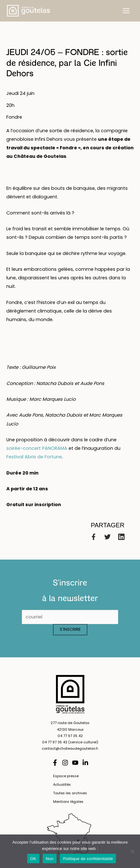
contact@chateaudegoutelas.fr (70, 749)
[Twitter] (107, 537)
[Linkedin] (121, 537)
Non (50, 859)
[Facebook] (94, 537)
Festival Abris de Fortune (34, 457)
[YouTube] (75, 763)
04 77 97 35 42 (70, 736)
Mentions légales (68, 802)
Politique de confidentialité (88, 859)
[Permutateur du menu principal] (126, 11)
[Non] (132, 851)
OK (33, 859)
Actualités (62, 785)
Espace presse (66, 776)
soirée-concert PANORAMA (37, 448)
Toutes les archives (70, 793)
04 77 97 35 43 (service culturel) (70, 742)
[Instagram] (65, 763)
